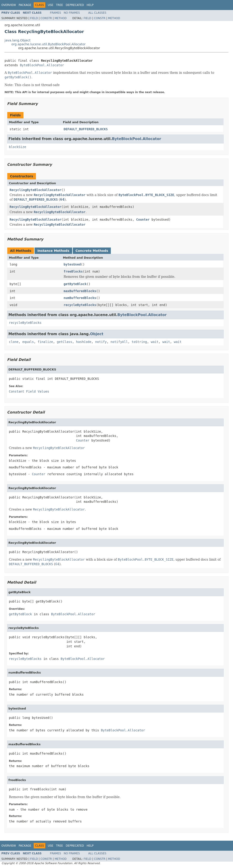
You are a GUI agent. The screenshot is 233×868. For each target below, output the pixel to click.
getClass (65, 342)
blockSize (18, 147)
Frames (56, 13)
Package (25, 5)
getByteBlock (75, 284)
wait (155, 342)
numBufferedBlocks (80, 298)
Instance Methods (53, 251)
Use (51, 5)
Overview (9, 5)
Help (90, 5)
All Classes (97, 13)
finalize (45, 342)
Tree (60, 5)
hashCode (84, 342)
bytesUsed (72, 264)
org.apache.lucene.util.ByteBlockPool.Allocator (48, 44)
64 (62, 199)
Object (97, 334)
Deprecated (75, 5)
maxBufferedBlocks (80, 291)
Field (34, 18)
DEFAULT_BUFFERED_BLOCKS (86, 129)
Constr (46, 18)
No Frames (72, 13)
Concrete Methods (92, 251)
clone (14, 342)
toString (139, 342)
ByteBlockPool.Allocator (42, 65)
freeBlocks (73, 271)
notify (101, 342)
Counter (143, 220)
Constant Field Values (29, 391)
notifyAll (119, 342)
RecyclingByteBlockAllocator (35, 190)
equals (28, 342)
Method (61, 18)
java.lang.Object (18, 40)
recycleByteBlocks (80, 305)
